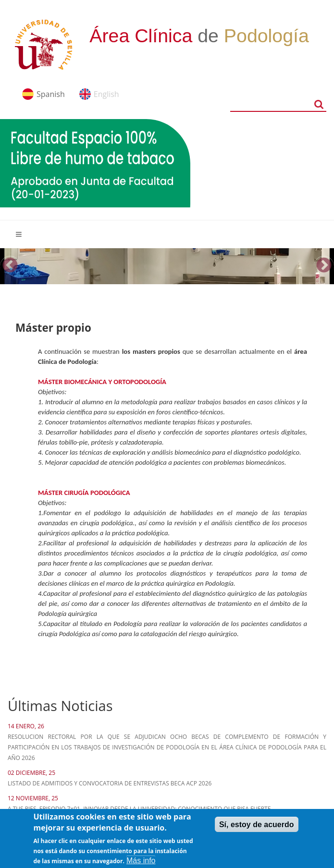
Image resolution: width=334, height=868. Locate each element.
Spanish (51, 94)
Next (324, 266)
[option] (167, 266)
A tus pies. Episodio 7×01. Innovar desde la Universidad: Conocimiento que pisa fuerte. (140, 809)
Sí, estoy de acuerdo (257, 829)
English (106, 94)
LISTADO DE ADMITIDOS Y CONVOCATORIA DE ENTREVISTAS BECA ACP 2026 (110, 783)
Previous (10, 266)
